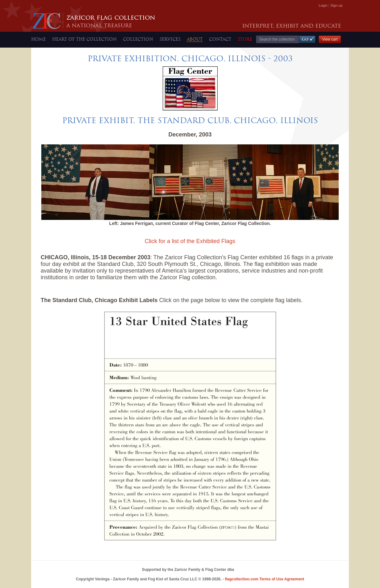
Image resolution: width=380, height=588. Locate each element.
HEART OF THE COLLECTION (84, 39)
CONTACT (220, 39)
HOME (38, 39)
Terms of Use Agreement (265, 579)
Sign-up (336, 5)
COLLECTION (138, 39)
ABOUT (195, 39)
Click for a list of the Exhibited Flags (190, 241)
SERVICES (170, 39)
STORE (245, 39)
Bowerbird (237, 571)
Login (323, 5)
